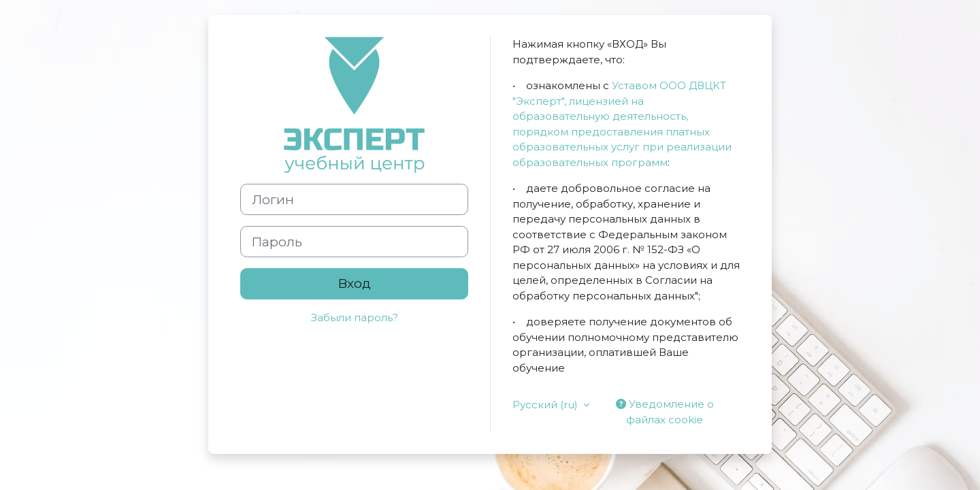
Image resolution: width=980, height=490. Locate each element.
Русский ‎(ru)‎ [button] (546, 405)
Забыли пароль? (355, 317)
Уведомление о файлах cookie (665, 412)
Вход (355, 283)
